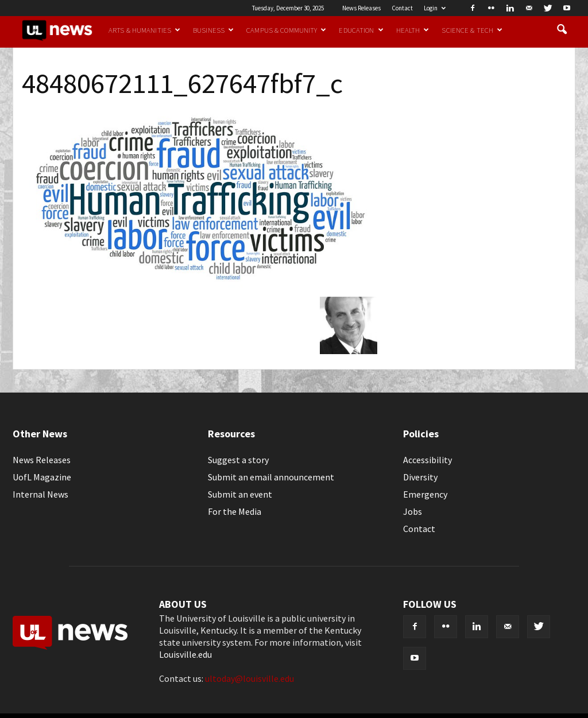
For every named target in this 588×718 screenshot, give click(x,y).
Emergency (425, 494)
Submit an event (240, 494)
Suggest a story (238, 460)
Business (213, 30)
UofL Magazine (42, 477)
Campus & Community (286, 30)
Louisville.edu (185, 654)
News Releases (361, 8)
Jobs (413, 511)
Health (413, 30)
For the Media (235, 511)
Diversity (420, 477)
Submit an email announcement (271, 477)
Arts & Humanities (144, 30)
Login (435, 8)
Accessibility (428, 460)
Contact (402, 8)
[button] (562, 30)
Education (361, 30)
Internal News (40, 494)
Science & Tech (472, 30)
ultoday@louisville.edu (249, 678)
